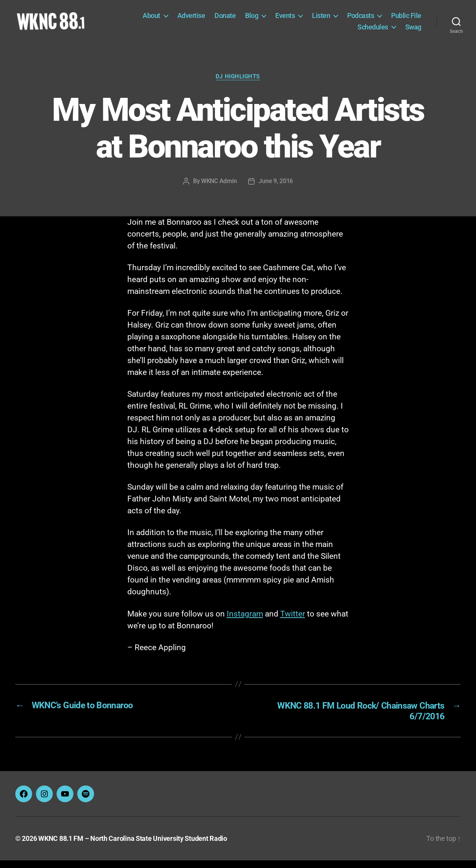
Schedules (373, 31)
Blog (252, 20)
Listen (321, 20)
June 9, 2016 (276, 189)
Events (285, 20)
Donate (225, 20)
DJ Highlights (238, 85)
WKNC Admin (219, 189)
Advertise (191, 20)
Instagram (245, 622)
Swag (413, 31)
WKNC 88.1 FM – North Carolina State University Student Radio (133, 846)
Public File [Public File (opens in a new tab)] (406, 20)
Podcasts (361, 20)
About (151, 20)
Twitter (293, 622)
